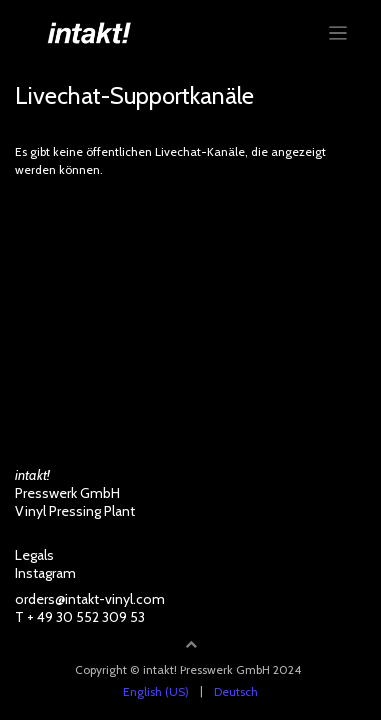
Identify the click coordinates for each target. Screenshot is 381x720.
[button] (191, 644)
